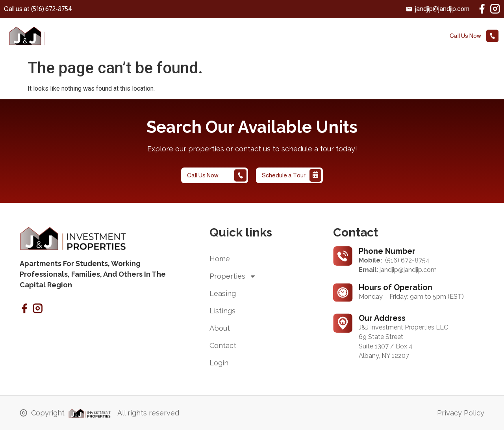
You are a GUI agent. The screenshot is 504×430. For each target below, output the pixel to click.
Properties (184, 36)
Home (142, 36)
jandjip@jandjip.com (408, 270)
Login (378, 36)
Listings (266, 36)
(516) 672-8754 (407, 260)
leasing (227, 36)
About (303, 36)
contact (341, 36)
